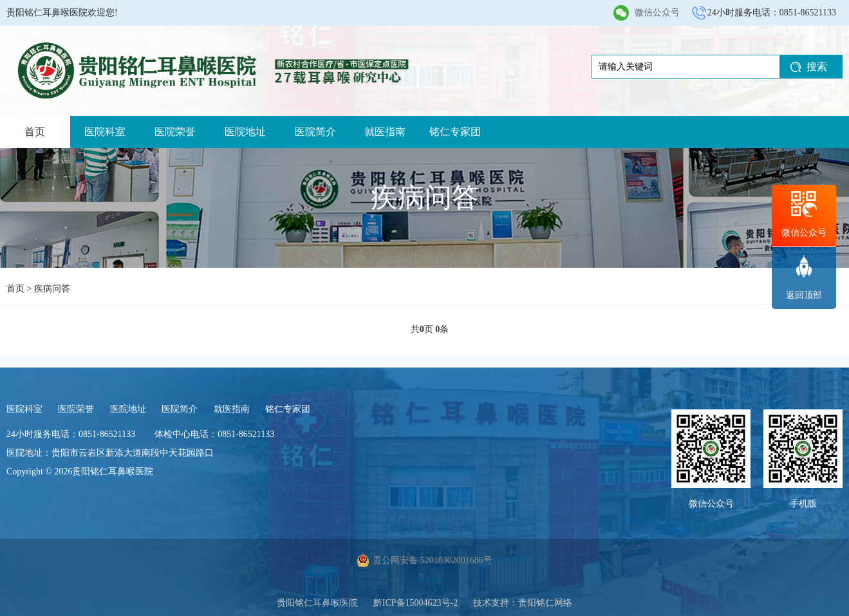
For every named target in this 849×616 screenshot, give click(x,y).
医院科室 (105, 132)
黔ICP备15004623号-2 (415, 603)
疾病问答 (52, 289)
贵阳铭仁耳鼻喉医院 (317, 603)
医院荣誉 (175, 132)
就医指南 (385, 132)
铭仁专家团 (455, 132)
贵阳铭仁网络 (545, 603)
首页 (35, 132)
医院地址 (245, 132)
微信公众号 (657, 13)
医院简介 (315, 132)
